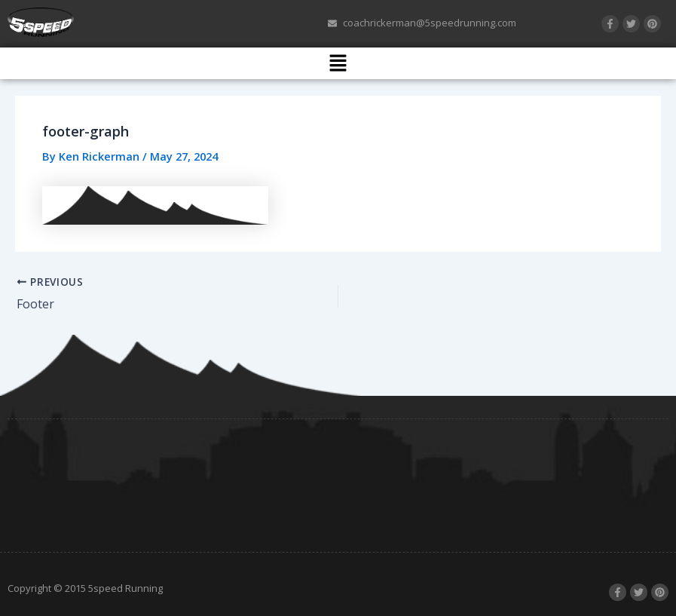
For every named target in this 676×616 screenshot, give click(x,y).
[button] (338, 63)
